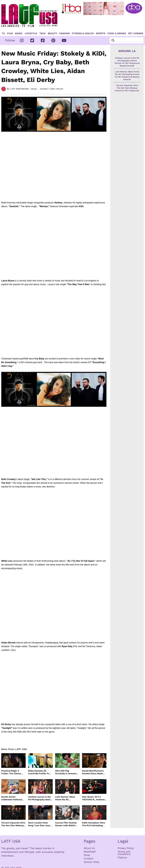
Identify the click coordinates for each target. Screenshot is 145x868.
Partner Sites (92, 862)
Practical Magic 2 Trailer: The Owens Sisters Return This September (11, 772)
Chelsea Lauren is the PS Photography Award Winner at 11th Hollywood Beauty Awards (40, 798)
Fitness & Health (83, 33)
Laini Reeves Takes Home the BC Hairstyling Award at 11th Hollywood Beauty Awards (67, 798)
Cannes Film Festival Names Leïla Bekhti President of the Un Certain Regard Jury (66, 824)
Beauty (52, 33)
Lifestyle (31, 33)
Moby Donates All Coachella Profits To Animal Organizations (39, 772)
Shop (87, 855)
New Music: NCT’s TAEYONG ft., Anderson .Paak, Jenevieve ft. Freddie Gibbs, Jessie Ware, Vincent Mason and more (94, 798)
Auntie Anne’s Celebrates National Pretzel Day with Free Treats (12, 798)
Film (10, 33)
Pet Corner (136, 33)
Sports (101, 33)
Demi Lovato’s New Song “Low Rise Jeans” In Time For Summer (40, 824)
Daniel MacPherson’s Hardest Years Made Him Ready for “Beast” (94, 772)
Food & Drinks (117, 33)
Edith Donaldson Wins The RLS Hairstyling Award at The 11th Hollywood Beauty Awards (94, 824)
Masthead (90, 852)
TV (3, 33)
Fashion (64, 33)
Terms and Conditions (124, 853)
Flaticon (122, 858)
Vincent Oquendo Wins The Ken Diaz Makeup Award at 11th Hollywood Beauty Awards (13, 824)
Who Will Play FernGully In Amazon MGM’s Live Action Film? (66, 772)
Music (19, 33)
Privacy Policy (126, 848)
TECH (42, 33)
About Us (89, 848)
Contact (88, 858)
